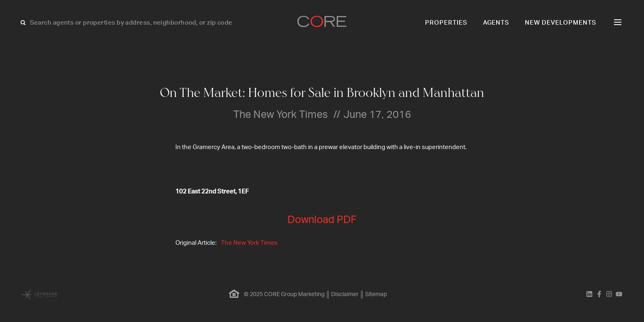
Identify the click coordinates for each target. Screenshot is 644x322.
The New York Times (249, 243)
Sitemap (376, 294)
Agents (496, 23)
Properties (446, 23)
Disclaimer (345, 294)
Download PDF (322, 220)
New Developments (561, 23)
